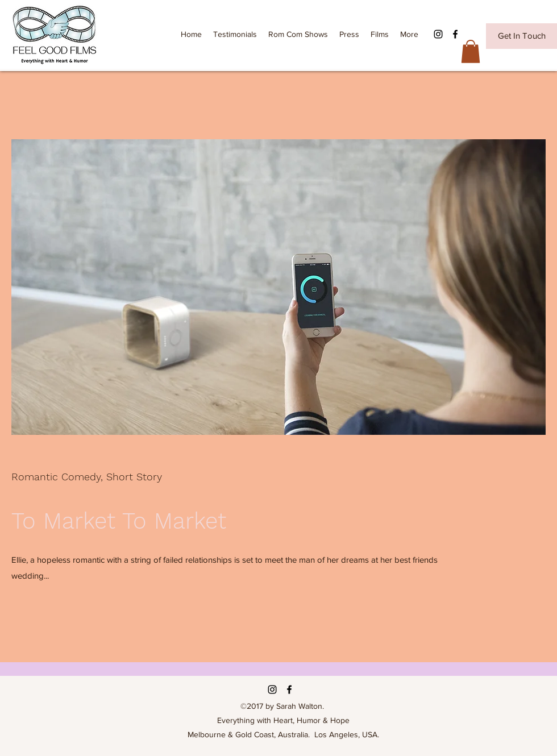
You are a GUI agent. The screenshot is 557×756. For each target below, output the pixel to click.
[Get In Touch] (521, 36)
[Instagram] (438, 34)
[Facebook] (455, 34)
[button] (471, 51)
